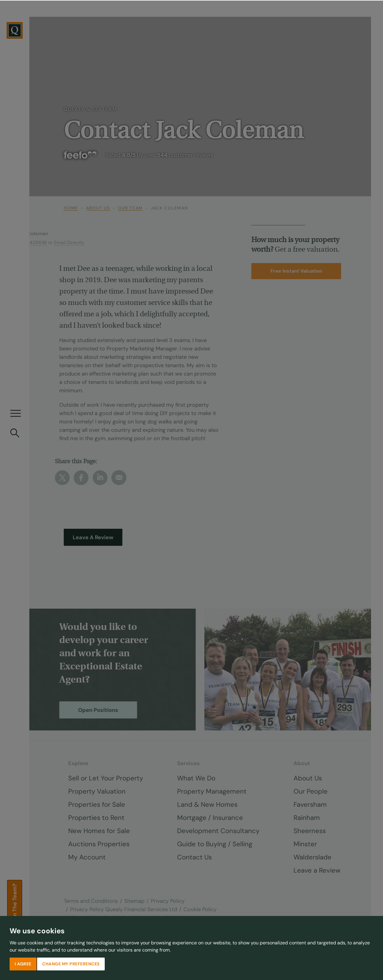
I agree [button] (23, 963)
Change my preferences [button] (71, 963)
